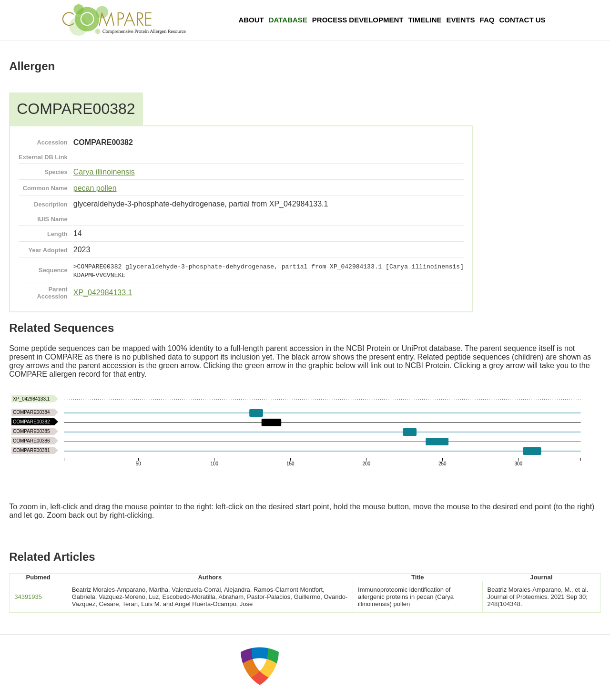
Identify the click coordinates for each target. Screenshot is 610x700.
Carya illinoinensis (104, 172)
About (251, 20)
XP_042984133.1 (103, 293)
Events (461, 20)
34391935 (28, 597)
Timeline (425, 20)
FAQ (487, 20)
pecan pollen (95, 188)
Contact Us (522, 20)
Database (288, 20)
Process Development (358, 20)
